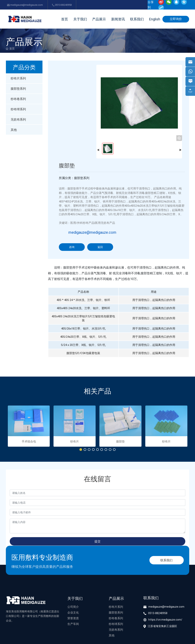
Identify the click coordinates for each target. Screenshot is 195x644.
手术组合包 (29, 441)
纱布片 (75, 441)
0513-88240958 (62, 5)
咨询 (72, 247)
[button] (81, 450)
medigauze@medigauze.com (25, 5)
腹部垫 (120, 441)
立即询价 (176, 19)
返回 (100, 247)
